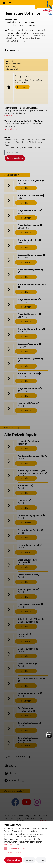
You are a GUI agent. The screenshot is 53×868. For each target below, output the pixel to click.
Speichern (29, 860)
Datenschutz (10, 844)
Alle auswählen (13, 860)
